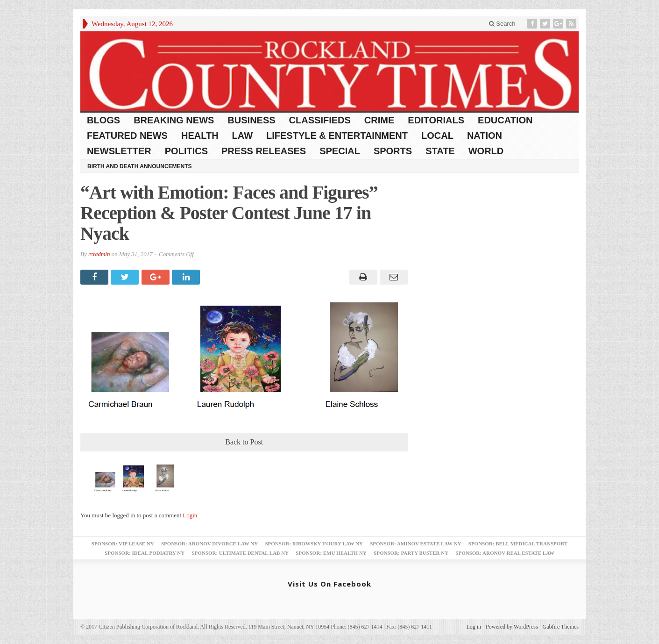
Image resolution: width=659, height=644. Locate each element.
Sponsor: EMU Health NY (331, 553)
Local (437, 136)
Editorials (436, 120)
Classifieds (320, 120)
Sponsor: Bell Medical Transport (518, 544)
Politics (186, 151)
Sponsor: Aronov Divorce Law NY (209, 544)
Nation (485, 136)
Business (251, 120)
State (440, 151)
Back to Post (244, 442)
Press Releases (264, 151)
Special (340, 151)
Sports (393, 151)
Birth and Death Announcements (140, 166)
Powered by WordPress (512, 627)
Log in (474, 627)
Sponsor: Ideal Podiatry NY (145, 553)
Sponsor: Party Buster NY (411, 553)
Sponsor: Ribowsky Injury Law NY (314, 544)
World (486, 151)
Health (200, 136)
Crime (379, 120)
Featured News (127, 136)
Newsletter (119, 151)
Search (502, 24)
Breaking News (174, 120)
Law (242, 136)
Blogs (103, 120)
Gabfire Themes (561, 627)
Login (190, 515)
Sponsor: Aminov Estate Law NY (415, 544)
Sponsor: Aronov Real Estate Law (505, 553)
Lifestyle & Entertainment (337, 136)
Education (505, 120)
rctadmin (99, 254)
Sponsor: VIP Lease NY (123, 544)
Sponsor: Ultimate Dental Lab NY (240, 553)
